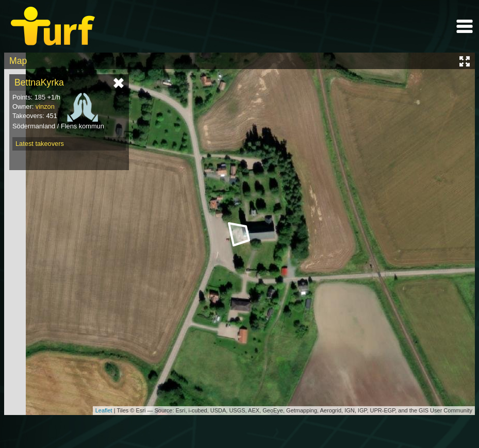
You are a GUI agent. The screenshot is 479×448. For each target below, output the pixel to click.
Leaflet (104, 410)
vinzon (45, 106)
